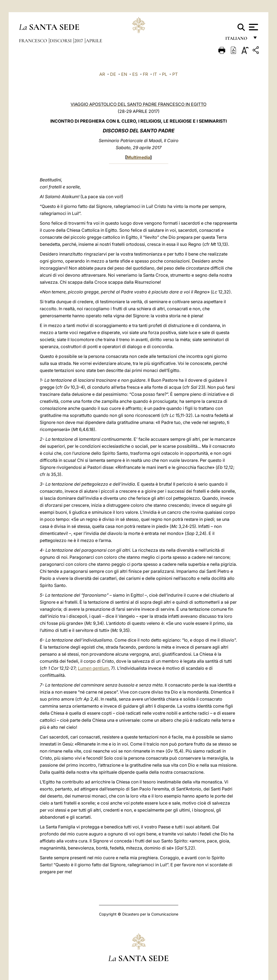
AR (102, 74)
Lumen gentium (93, 668)
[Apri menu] (253, 27)
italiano (237, 40)
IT (155, 74)
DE (113, 74)
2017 (79, 41)
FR (145, 74)
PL (165, 74)
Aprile (94, 41)
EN (124, 74)
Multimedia (138, 157)
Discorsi (61, 41)
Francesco (34, 41)
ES (135, 74)
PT (175, 74)
